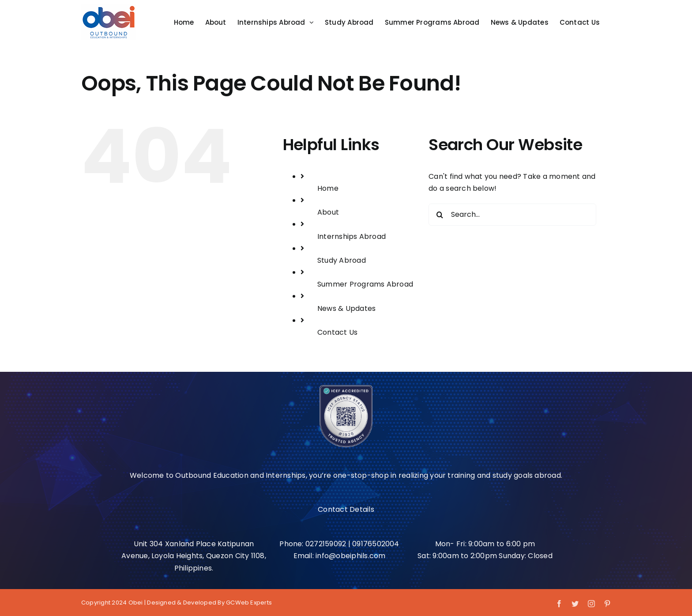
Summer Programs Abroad (365, 284)
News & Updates (346, 308)
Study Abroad (342, 260)
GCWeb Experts (249, 603)
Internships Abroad (352, 236)
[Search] (440, 215)
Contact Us (337, 332)
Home (328, 188)
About (328, 212)
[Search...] (512, 215)
